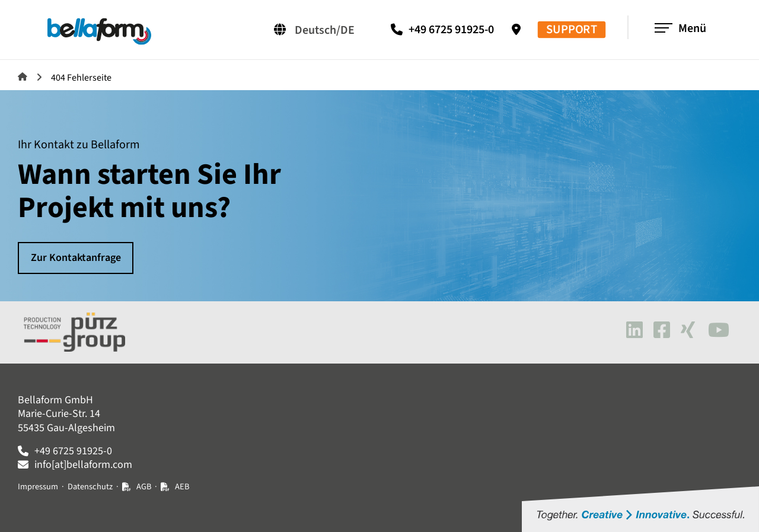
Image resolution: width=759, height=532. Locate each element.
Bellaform (23, 77)
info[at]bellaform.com (83, 465)
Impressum (38, 487)
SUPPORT (572, 30)
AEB (182, 487)
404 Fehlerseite (81, 78)
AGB (144, 487)
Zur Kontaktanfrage (76, 258)
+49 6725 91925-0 (451, 30)
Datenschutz (90, 487)
